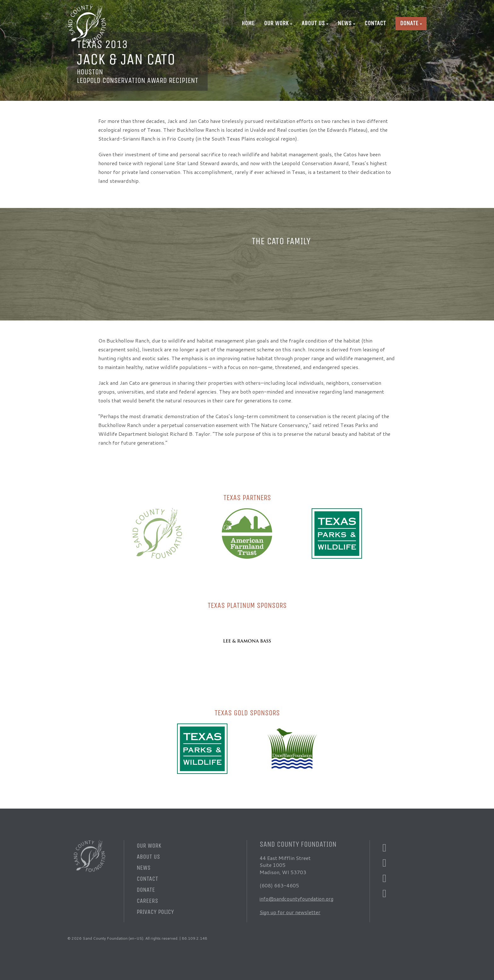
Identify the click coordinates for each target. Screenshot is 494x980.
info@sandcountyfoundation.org (298, 899)
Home (248, 23)
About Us (313, 23)
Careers (147, 901)
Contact (375, 23)
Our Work (276, 23)
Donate (409, 23)
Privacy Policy (155, 912)
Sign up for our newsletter (290, 912)
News (345, 23)
